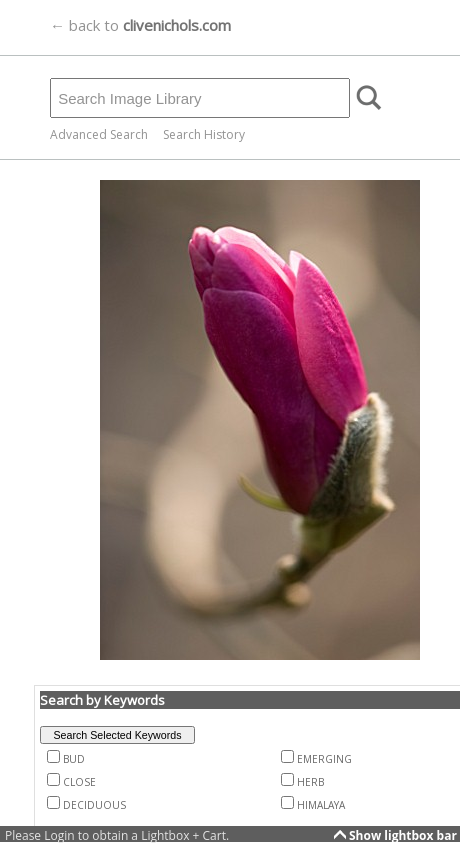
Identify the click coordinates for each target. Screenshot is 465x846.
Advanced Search (99, 134)
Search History (204, 134)
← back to (140, 25)
